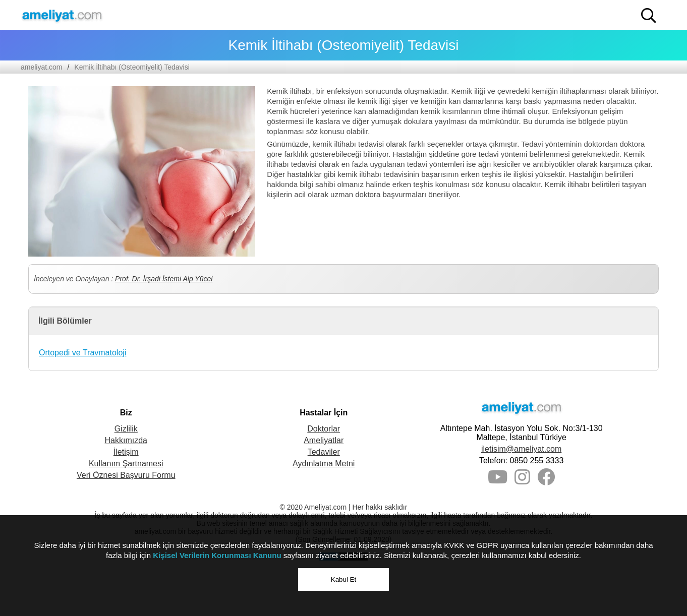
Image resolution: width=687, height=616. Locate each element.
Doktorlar (324, 429)
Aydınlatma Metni (324, 464)
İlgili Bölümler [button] (65, 321)
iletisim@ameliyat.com (521, 449)
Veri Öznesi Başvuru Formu (126, 475)
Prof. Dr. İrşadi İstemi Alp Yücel (164, 279)
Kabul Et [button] (343, 579)
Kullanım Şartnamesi (126, 464)
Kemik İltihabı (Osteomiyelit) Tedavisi (132, 67)
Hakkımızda (126, 440)
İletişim (126, 452)
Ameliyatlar (324, 440)
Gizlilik (126, 429)
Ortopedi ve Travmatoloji (82, 353)
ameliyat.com (41, 67)
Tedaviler (324, 452)
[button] (649, 16)
